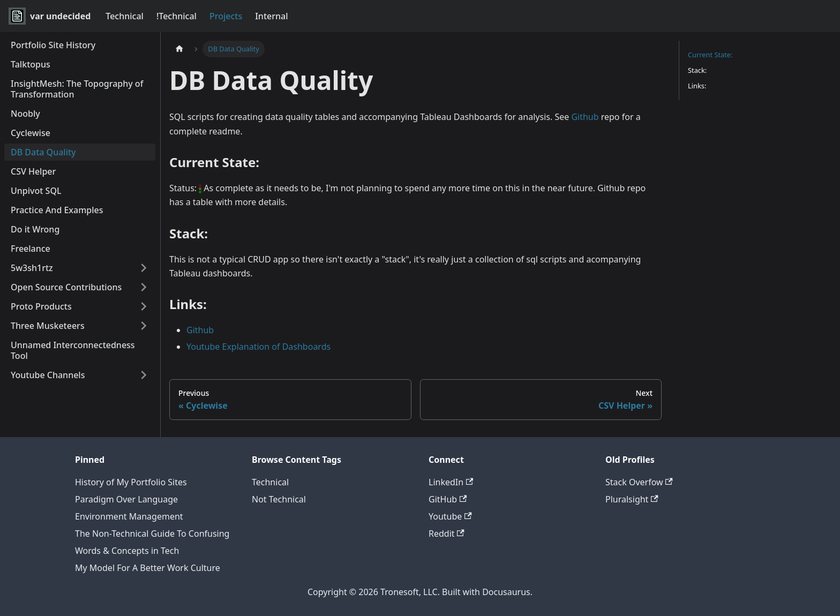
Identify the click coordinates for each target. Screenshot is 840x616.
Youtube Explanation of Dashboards (258, 347)
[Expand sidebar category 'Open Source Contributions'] (144, 287)
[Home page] (179, 49)
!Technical (177, 16)
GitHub (448, 499)
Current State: (710, 55)
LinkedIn (451, 482)
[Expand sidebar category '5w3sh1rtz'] (144, 268)
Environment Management (129, 516)
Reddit (447, 534)
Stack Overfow (639, 482)
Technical (125, 16)
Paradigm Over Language (126, 499)
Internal (271, 16)
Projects (226, 16)
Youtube (450, 516)
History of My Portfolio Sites (131, 482)
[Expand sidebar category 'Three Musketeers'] (144, 326)
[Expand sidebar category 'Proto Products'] (144, 306)
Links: (697, 86)
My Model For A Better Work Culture (148, 568)
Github (585, 117)
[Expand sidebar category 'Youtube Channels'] (144, 375)
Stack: (697, 70)
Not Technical (279, 499)
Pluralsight (632, 499)
